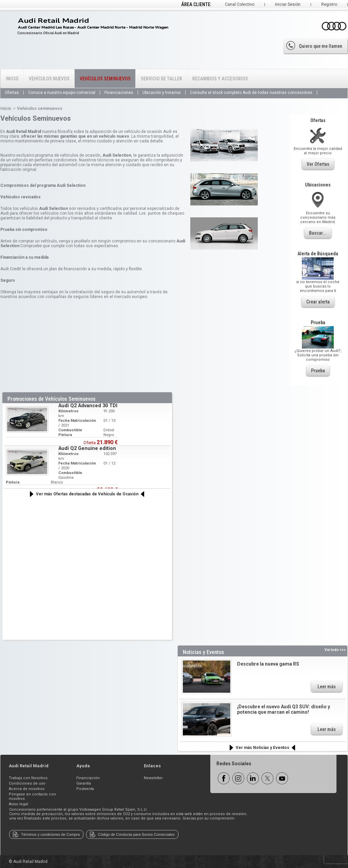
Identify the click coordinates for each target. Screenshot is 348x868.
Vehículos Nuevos (49, 79)
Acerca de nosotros (27, 789)
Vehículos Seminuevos (105, 79)
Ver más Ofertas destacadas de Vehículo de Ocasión (87, 494)
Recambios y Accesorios (220, 79)
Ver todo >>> (335, 650)
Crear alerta (318, 302)
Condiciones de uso (27, 783)
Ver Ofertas (318, 164)
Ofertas (12, 93)
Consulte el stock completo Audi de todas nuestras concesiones (251, 93)
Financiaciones (119, 93)
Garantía (84, 783)
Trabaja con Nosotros (28, 778)
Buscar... (318, 233)
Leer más (327, 687)
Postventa (85, 789)
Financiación (88, 778)
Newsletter (153, 778)
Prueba (318, 371)
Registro (329, 4)
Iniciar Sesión (288, 4)
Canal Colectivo (240, 4)
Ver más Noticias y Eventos (263, 748)
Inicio (12, 79)
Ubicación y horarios (162, 93)
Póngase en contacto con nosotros (32, 796)
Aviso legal (18, 804)
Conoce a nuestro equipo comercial (62, 93)
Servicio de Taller (161, 79)
